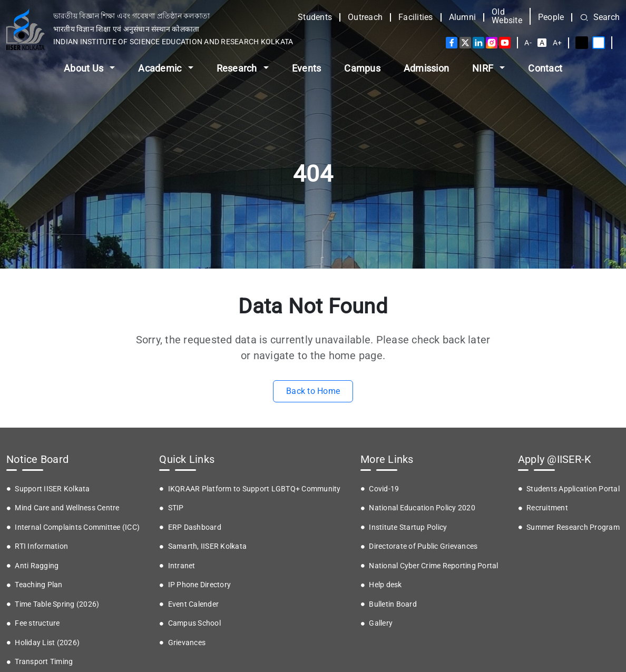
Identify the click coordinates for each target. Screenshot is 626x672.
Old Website (507, 16)
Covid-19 (384, 489)
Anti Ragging (37, 566)
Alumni (463, 17)
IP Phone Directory (200, 585)
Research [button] (238, 68)
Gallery (381, 623)
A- (528, 43)
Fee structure (37, 623)
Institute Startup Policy (408, 527)
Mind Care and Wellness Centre (67, 508)
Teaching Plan (38, 585)
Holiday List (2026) (47, 643)
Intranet (182, 566)
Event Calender (194, 604)
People (551, 17)
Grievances (187, 643)
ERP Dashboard (195, 527)
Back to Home (313, 391)
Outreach (365, 17)
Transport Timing (44, 661)
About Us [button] (85, 68)
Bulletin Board (393, 604)
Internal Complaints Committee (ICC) (77, 527)
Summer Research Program (573, 527)
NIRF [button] (484, 68)
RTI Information (41, 546)
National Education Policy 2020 (422, 508)
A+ (557, 43)
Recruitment (547, 508)
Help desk (385, 585)
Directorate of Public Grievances (423, 546)
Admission (426, 68)
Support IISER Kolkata (52, 489)
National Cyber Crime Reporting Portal (433, 566)
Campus (362, 68)
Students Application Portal (573, 489)
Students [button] (315, 17)
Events (307, 68)
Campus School (194, 623)
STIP (176, 508)
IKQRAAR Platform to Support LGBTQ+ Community (255, 489)
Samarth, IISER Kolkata (208, 546)
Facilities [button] (416, 17)
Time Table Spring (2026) (57, 604)
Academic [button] (161, 68)
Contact (545, 68)
